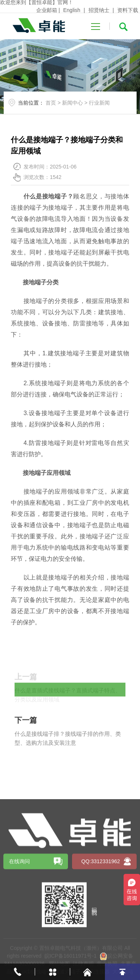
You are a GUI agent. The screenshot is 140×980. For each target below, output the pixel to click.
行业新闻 (99, 103)
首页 (51, 103)
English (72, 10)
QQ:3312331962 (101, 942)
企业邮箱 (47, 10)
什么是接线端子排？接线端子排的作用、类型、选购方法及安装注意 (68, 755)
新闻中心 (72, 103)
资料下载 (128, 10)
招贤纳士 (99, 10)
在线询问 (19, 942)
